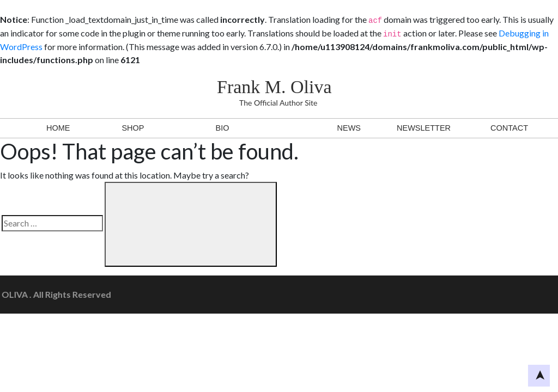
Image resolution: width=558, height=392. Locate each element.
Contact (509, 128)
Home (58, 128)
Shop (133, 128)
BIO (223, 128)
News (349, 128)
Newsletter (424, 128)
